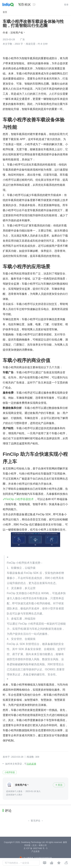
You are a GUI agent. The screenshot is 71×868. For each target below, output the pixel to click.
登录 (66, 5)
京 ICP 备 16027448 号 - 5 (35, 848)
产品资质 (35, 851)
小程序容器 (10, 772)
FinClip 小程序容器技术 (20, 499)
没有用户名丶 (18, 33)
